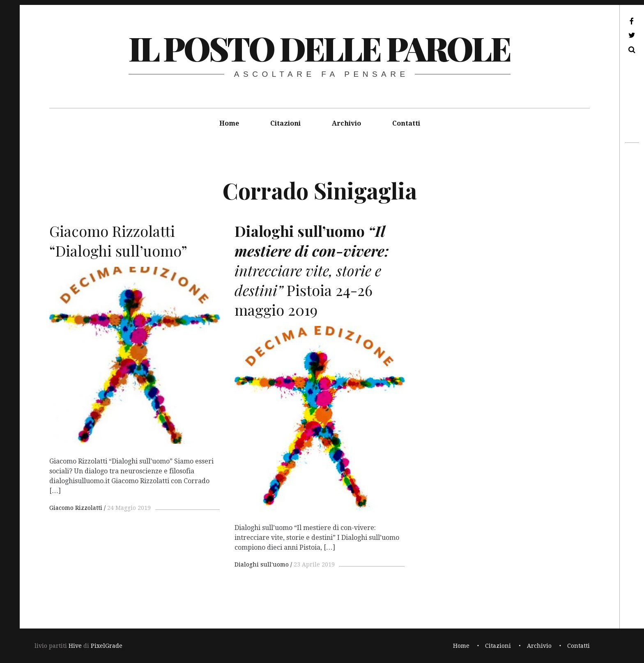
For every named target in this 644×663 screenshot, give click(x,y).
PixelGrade (107, 646)
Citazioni (285, 123)
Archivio (346, 123)
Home (229, 123)
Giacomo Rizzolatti (76, 508)
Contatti (406, 123)
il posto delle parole (319, 48)
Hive (75, 646)
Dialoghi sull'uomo (262, 564)
